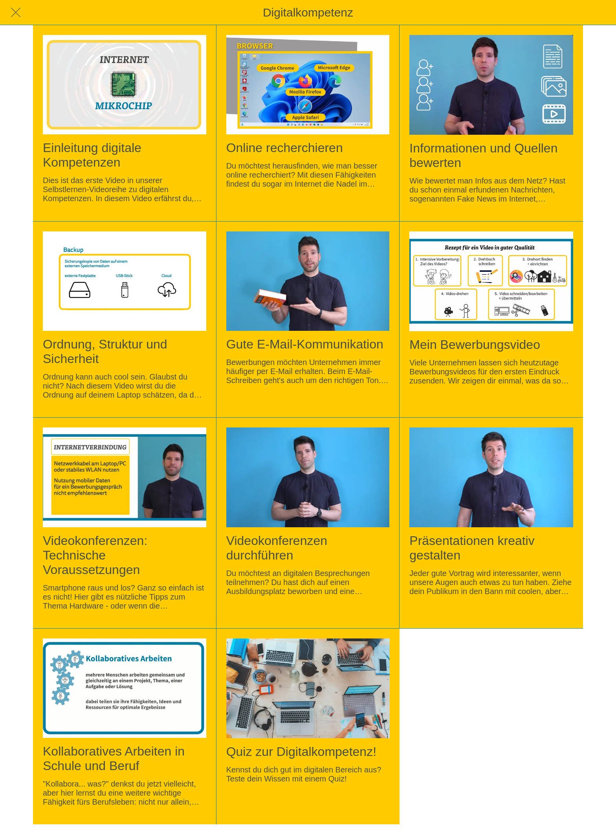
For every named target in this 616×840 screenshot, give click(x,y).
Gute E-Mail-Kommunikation (305, 344)
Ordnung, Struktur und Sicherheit (105, 351)
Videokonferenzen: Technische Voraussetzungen (95, 555)
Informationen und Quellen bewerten (483, 155)
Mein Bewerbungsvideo (475, 345)
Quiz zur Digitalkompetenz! (301, 752)
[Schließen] (16, 13)
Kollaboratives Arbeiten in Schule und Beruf (114, 758)
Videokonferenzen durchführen (277, 548)
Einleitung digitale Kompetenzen (92, 155)
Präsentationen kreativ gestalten (472, 548)
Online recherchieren (285, 148)
